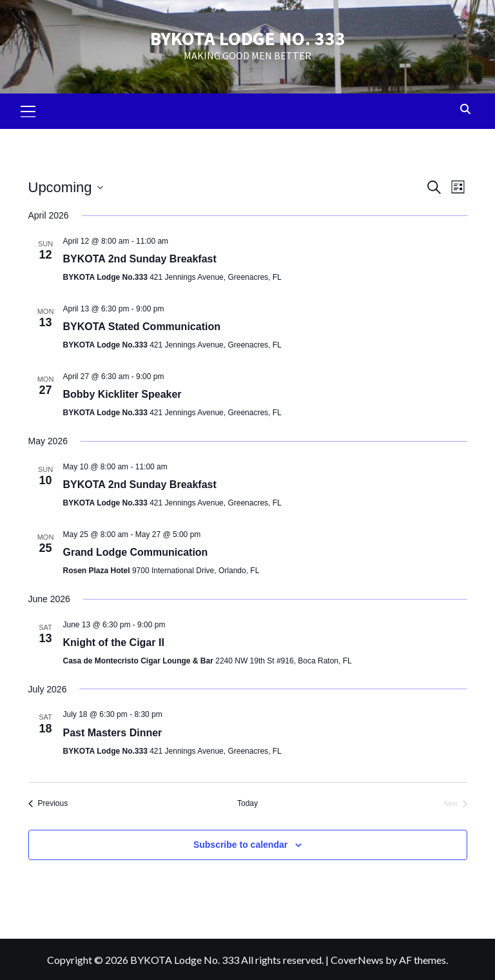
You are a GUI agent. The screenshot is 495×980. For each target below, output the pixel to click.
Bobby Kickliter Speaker (122, 391)
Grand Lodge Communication (136, 549)
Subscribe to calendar (240, 841)
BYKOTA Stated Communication (142, 323)
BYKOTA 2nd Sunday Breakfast (140, 256)
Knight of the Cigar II (114, 639)
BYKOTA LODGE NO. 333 (247, 36)
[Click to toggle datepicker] (66, 184)
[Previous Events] (48, 800)
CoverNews (357, 956)
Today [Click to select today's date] (247, 800)
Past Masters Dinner (113, 729)
